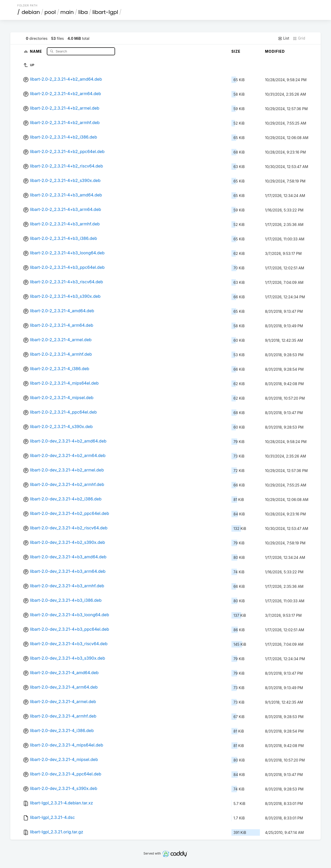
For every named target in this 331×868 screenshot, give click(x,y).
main (67, 12)
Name (37, 51)
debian (31, 12)
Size (236, 51)
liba (83, 12)
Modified (275, 51)
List (284, 38)
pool (50, 12)
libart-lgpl (105, 12)
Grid (299, 38)
